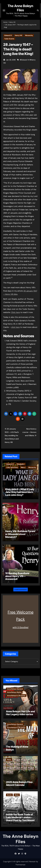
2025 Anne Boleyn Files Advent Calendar (19, 784)
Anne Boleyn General (15, 689)
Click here (16, 312)
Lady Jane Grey (12, 467)
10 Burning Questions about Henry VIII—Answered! (17, 576)
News (9, 760)
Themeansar (20, 865)
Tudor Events (9, 39)
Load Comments (21, 590)
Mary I (23, 467)
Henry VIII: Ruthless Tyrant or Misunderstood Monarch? (20, 534)
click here (15, 327)
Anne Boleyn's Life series (16, 696)
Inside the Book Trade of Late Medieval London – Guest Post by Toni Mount (20, 817)
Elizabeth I (21, 464)
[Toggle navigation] (4, 10)
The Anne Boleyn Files (21, 839)
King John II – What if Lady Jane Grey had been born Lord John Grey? (20, 492)
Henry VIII (18, 35)
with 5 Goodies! (20, 627)
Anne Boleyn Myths (14, 692)
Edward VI (8, 35)
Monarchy (29, 35)
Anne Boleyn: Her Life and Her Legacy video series (20, 713)
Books (9, 795)
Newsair (32, 862)
